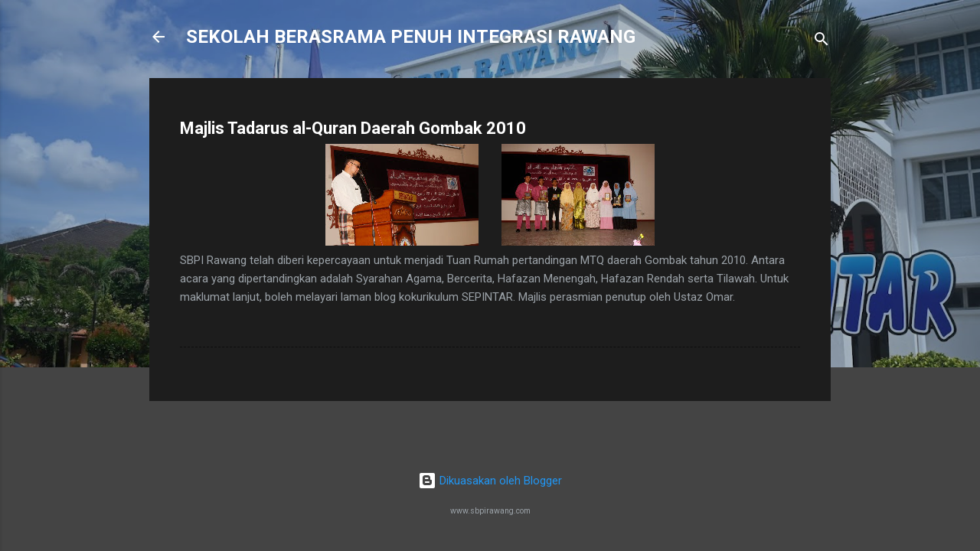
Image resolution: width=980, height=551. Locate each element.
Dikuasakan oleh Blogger (490, 481)
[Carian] (822, 42)
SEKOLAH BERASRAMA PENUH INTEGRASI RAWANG (411, 37)
